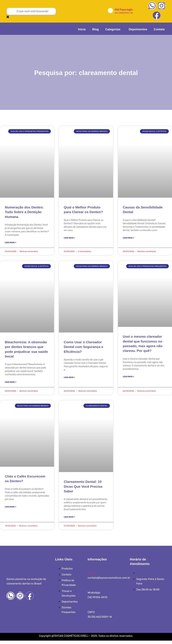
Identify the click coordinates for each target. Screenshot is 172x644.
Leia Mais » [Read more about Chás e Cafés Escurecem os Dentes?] (11, 510)
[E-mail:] (89, 572)
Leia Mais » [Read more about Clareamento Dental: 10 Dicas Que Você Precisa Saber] (69, 520)
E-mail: (92, 576)
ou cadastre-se (124, 13)
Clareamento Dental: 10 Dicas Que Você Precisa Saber (83, 489)
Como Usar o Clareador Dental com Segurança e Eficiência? (83, 348)
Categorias (116, 29)
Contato (159, 29)
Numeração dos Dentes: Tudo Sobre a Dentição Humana (24, 212)
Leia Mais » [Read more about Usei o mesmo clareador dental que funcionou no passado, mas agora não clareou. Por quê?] (128, 378)
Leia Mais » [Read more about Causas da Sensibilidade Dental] (128, 238)
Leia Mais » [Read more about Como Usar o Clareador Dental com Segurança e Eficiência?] (69, 379)
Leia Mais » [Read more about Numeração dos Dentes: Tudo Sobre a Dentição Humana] (11, 243)
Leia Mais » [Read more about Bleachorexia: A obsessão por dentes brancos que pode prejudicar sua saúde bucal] (11, 384)
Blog (101, 29)
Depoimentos (140, 29)
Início (89, 29)
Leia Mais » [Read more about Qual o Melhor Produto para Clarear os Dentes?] (69, 238)
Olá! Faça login (124, 10)
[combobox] (31, 11)
